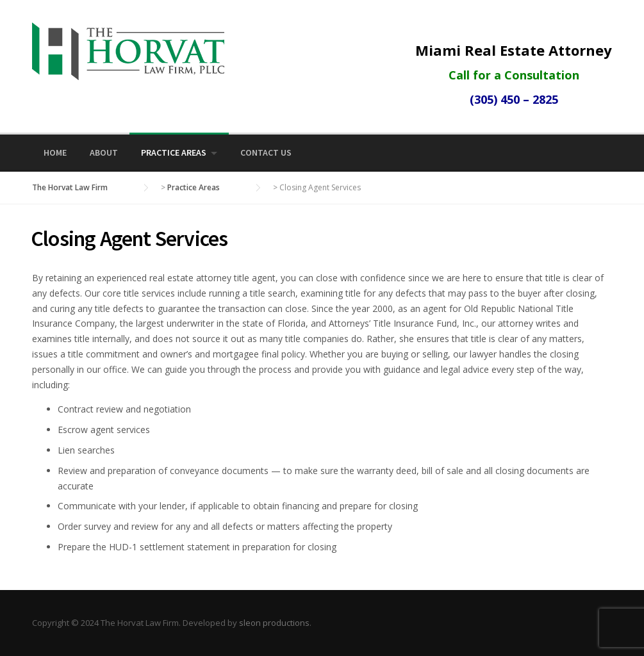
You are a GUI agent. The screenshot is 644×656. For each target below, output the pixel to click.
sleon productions (274, 623)
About (104, 152)
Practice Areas (174, 152)
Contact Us (266, 152)
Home (55, 152)
